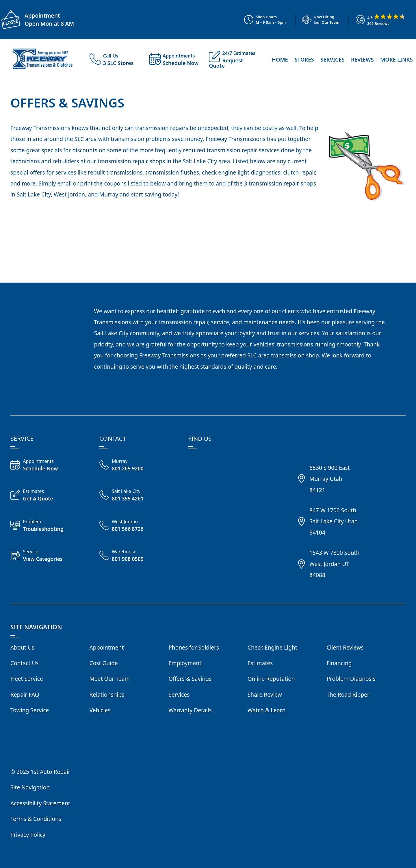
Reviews (362, 59)
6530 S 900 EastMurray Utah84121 (330, 479)
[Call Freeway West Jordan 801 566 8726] (139, 526)
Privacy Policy (28, 835)
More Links (396, 59)
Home (280, 59)
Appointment (42, 16)
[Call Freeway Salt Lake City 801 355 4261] (139, 496)
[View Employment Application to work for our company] (317, 20)
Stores (304, 59)
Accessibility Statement (40, 803)
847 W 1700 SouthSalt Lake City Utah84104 (334, 521)
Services (332, 59)
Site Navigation (30, 787)
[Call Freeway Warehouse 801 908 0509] (139, 556)
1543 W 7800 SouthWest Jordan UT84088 (334, 564)
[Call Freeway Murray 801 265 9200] (139, 466)
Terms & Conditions (36, 819)
